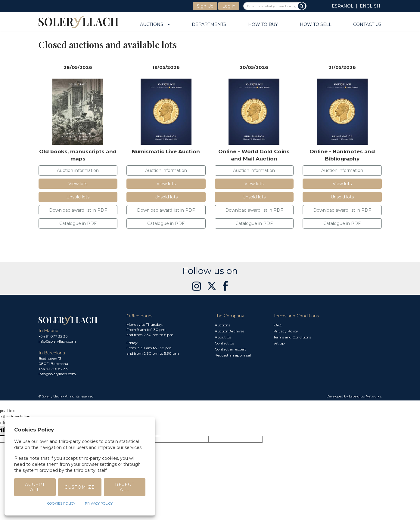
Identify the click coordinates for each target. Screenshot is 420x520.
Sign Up (205, 6)
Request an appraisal (233, 355)
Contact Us (367, 25)
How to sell (316, 25)
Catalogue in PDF (78, 223)
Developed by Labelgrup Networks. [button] (354, 396)
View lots (78, 184)
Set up (279, 343)
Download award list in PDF (78, 210)
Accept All (35, 487)
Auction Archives (229, 331)
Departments (209, 25)
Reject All (125, 487)
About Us (223, 337)
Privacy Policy (286, 331)
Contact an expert (230, 349)
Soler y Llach (52, 396)
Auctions (155, 25)
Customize (80, 487)
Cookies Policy (61, 503)
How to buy (263, 25)
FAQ (277, 325)
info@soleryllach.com (57, 341)
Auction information (78, 170)
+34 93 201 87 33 (53, 369)
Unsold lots (78, 197)
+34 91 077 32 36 (53, 336)
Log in (229, 6)
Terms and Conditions (292, 337)
